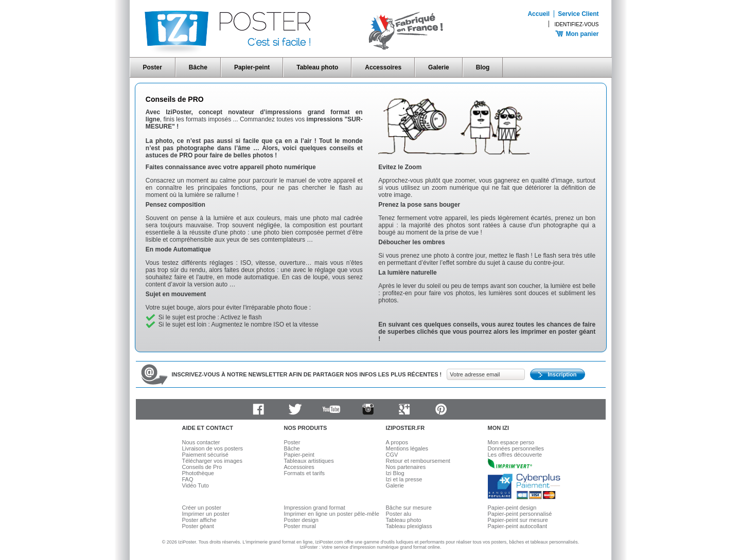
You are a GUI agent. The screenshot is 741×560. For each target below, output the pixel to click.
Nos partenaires (406, 467)
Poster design (301, 520)
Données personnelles (516, 448)
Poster (153, 67)
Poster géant (198, 526)
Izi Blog (395, 473)
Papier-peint (252, 67)
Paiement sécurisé (206, 455)
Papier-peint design (512, 508)
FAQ (188, 479)
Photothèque (198, 473)
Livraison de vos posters (213, 448)
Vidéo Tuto (196, 485)
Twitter (295, 409)
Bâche (198, 67)
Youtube (331, 409)
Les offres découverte (515, 455)
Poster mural (300, 526)
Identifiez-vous (576, 24)
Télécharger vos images (212, 461)
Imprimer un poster (206, 514)
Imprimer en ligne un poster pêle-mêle (332, 514)
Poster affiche (199, 520)
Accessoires (383, 67)
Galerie (439, 67)
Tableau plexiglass (409, 526)
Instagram (368, 409)
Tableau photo (317, 67)
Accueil (539, 14)
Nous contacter (201, 442)
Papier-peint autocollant (518, 526)
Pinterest (441, 409)
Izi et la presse (404, 479)
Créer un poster (202, 508)
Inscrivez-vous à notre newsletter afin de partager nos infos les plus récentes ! (307, 374)
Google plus (404, 409)
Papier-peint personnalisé (520, 514)
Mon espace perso (511, 442)
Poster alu (399, 514)
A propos (397, 442)
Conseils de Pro (202, 467)
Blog (483, 67)
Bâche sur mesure (409, 508)
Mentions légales (407, 448)
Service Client (578, 14)
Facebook (258, 409)
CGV (392, 455)
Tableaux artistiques (309, 461)
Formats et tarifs (304, 473)
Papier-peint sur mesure (518, 520)
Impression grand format (315, 508)
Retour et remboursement (418, 461)
